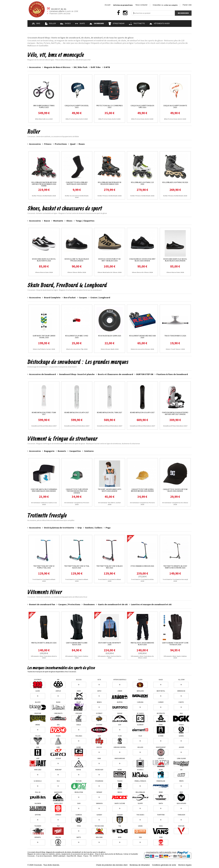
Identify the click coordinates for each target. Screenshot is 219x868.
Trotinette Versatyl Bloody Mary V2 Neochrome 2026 (175, 567)
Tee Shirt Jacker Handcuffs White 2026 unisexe (110, 490)
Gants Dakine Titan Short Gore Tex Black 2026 (175, 644)
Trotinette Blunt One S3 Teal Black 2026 (77, 567)
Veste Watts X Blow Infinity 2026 (110, 644)
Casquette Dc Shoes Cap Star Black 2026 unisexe (175, 490)
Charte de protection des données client (112, 865)
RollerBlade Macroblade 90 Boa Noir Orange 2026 (110, 183)
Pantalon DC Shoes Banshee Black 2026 (142, 644)
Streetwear (116, 23)
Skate (80, 23)
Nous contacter (142, 5)
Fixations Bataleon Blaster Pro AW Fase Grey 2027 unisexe (175, 413)
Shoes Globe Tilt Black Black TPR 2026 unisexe (77, 260)
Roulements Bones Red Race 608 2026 (142, 337)
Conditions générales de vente (164, 865)
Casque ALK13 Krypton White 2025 (175, 106)
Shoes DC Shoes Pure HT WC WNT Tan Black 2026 (110, 260)
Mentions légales (185, 865)
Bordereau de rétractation (140, 865)
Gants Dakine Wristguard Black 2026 (77, 644)
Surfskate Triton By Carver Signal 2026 (44, 337)
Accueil (107, 5)
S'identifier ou (165, 5)
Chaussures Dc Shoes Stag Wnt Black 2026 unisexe (142, 260)
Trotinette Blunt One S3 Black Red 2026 (110, 567)
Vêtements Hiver (159, 23)
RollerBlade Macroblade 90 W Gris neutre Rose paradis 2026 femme (44, 184)
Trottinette (137, 23)
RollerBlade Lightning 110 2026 (142, 183)
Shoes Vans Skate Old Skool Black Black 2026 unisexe (175, 260)
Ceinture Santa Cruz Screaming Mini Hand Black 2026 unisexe (44, 490)
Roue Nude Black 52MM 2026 (110, 336)
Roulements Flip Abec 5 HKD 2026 (77, 337)
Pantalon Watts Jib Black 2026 (44, 643)
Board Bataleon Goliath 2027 (77, 412)
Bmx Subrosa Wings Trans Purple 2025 (44, 106)
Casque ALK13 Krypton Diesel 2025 (77, 106)
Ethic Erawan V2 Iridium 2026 (142, 566)
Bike (36, 23)
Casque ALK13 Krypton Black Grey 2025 (142, 106)
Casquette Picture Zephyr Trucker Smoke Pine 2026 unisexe (77, 491)
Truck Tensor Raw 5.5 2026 (175, 336)
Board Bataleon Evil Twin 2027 (110, 412)
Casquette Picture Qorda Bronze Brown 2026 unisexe (142, 490)
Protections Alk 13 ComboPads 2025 (110, 106)
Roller (50, 23)
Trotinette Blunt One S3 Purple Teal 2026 (44, 567)
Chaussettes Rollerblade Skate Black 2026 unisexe (77, 183)
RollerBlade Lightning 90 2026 (175, 182)
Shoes (65, 23)
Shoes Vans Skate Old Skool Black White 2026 (44, 260)
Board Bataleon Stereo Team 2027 (44, 413)
